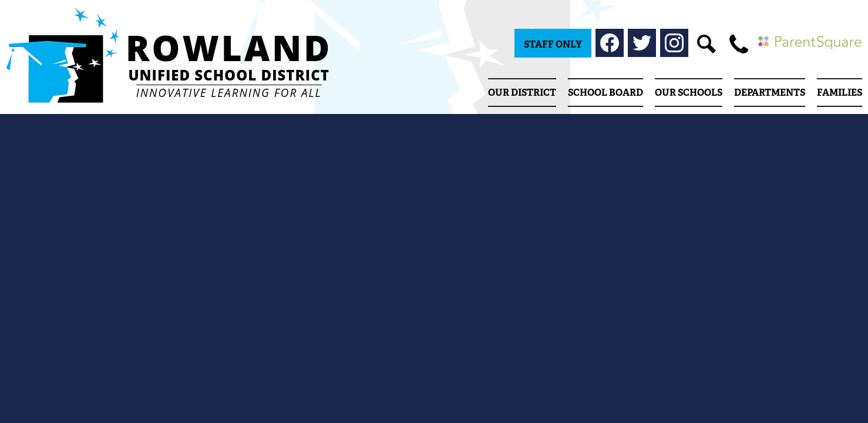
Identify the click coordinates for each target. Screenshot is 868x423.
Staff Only (553, 44)
